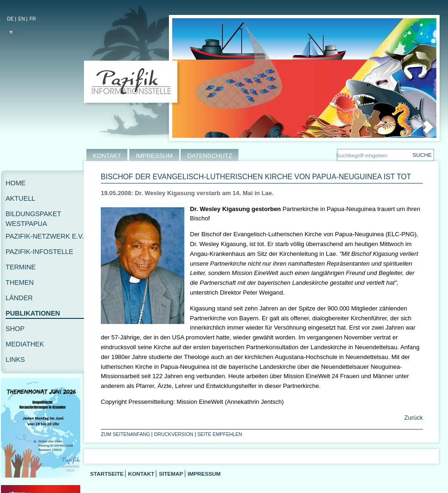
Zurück (413, 418)
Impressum (204, 474)
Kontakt (141, 474)
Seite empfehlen (220, 434)
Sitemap (171, 474)
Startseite (107, 474)
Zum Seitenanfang (126, 434)
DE (10, 19)
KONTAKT (107, 156)
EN (21, 19)
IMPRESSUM (154, 156)
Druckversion (174, 434)
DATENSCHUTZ (210, 156)
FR (33, 19)
